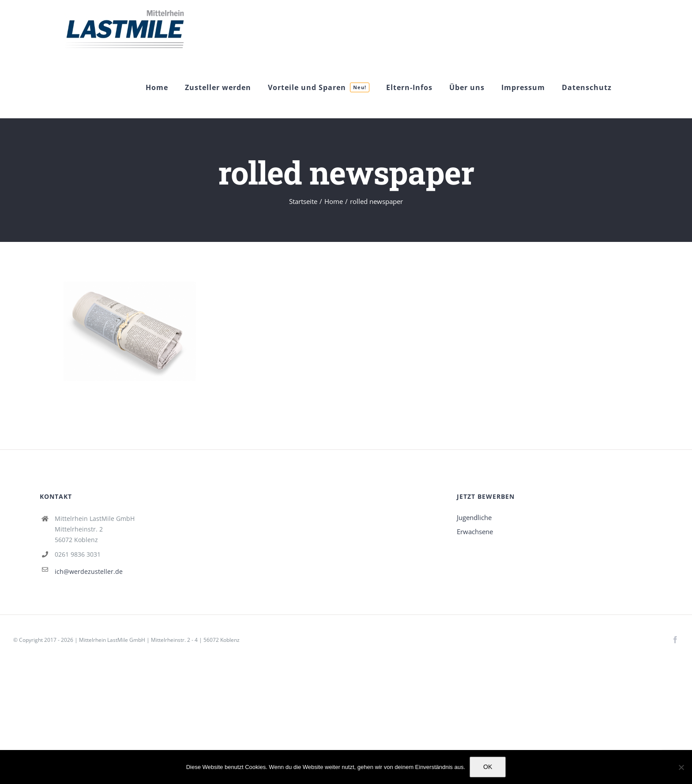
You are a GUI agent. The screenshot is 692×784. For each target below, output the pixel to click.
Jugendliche (474, 517)
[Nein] (681, 767)
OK (488, 767)
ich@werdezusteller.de (89, 571)
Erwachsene (475, 531)
